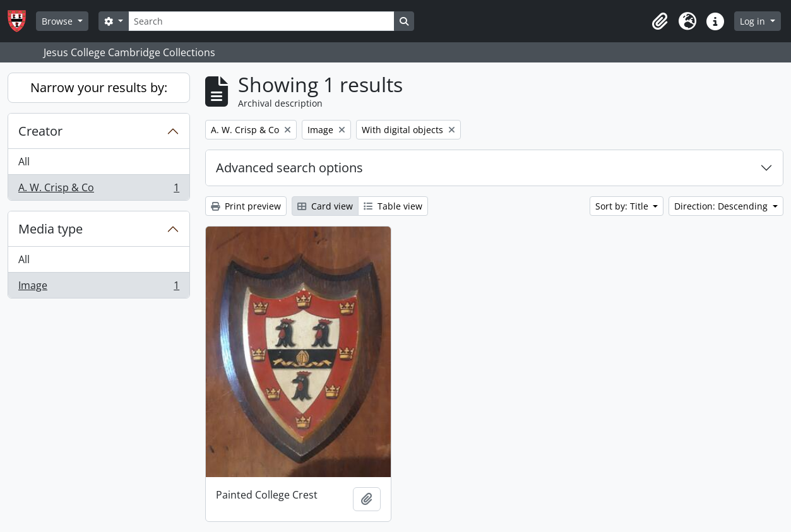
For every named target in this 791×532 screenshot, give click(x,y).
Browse (58, 21)
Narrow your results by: (99, 87)
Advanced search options (289, 168)
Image (98, 288)
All (24, 162)
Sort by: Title (623, 206)
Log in (754, 21)
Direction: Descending (722, 206)
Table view (393, 206)
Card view (325, 206)
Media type (51, 229)
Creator (40, 131)
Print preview (246, 206)
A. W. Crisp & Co (98, 190)
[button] (660, 21)
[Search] (261, 21)
